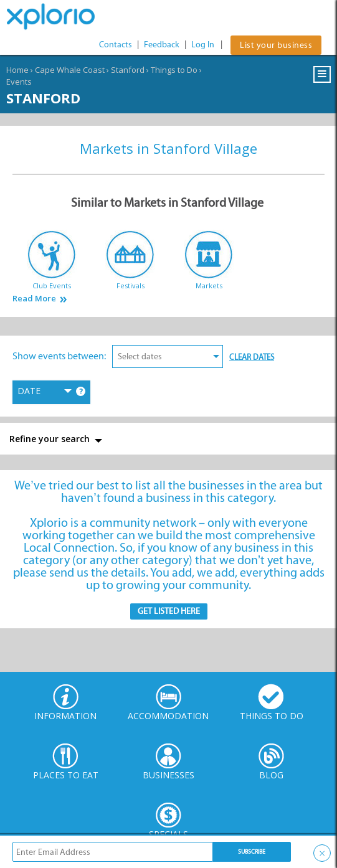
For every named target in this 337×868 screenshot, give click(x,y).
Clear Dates (252, 357)
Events (19, 82)
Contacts (116, 45)
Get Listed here (169, 611)
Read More (34, 299)
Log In (203, 45)
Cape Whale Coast (70, 70)
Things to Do (174, 70)
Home (17, 70)
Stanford (128, 70)
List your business (276, 45)
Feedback (162, 45)
